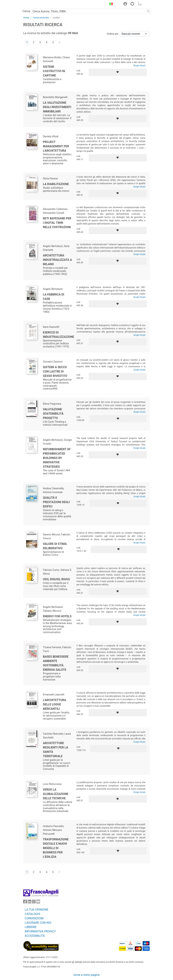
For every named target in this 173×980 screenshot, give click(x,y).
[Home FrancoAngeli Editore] (36, 4)
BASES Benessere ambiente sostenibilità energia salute (56, 663)
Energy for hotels (57, 616)
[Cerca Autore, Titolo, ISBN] (88, 11)
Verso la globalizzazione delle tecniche (56, 794)
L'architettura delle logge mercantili (55, 704)
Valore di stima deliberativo (55, 546)
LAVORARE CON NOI (38, 923)
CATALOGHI (32, 914)
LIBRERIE (31, 927)
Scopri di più (139, 66)
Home (26, 18)
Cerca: (27, 11)
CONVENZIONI (34, 918)
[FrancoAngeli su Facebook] (25, 902)
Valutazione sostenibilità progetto (53, 414)
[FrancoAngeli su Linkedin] (29, 902)
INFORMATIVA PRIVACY (40, 931)
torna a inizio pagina (86, 975)
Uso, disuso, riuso (56, 579)
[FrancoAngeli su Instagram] (34, 902)
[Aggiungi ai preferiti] (118, 72)
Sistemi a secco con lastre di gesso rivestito (55, 371)
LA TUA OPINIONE (37, 910)
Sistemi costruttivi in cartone (54, 71)
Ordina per (113, 34)
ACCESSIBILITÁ (35, 936)
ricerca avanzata (41, 18)
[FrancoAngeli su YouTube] (38, 902)
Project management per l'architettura (56, 146)
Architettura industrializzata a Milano (57, 260)
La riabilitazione (56, 184)
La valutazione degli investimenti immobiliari (57, 107)
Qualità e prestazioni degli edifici (56, 502)
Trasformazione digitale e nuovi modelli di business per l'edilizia (56, 848)
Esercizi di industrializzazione (59, 335)
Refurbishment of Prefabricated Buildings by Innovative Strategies (57, 458)
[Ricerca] (148, 11)
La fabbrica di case (54, 297)
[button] (110, 4)
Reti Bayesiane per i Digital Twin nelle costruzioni (57, 223)
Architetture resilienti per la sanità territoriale (56, 750)
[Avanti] (60, 42)
